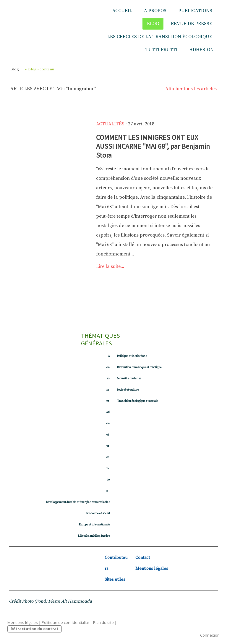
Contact (143, 558)
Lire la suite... (110, 266)
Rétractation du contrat (35, 629)
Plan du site (103, 622)
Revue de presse (192, 24)
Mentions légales (152, 569)
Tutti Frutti (162, 50)
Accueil (122, 11)
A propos (155, 11)
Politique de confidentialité (65, 622)
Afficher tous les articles (191, 89)
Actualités (110, 124)
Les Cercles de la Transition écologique (160, 37)
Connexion (210, 635)
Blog (153, 24)
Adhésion (202, 50)
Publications (195, 11)
